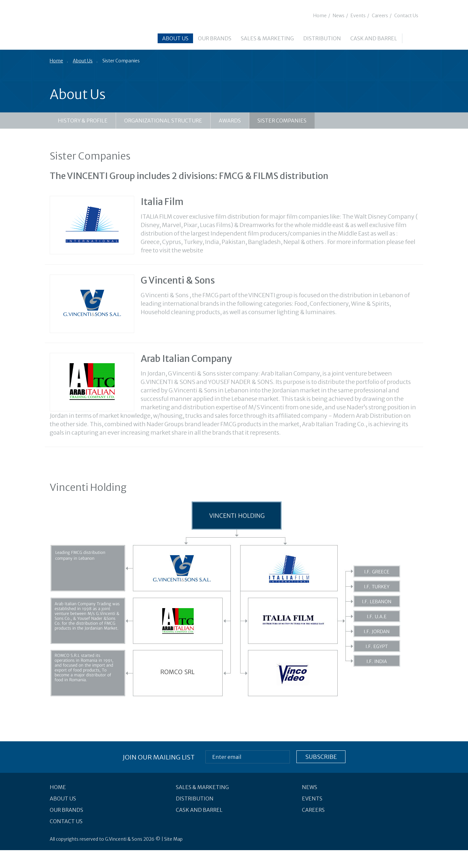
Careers (380, 16)
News (339, 16)
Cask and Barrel (374, 38)
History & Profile (83, 121)
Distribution (322, 38)
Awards (230, 121)
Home (320, 16)
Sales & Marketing (267, 38)
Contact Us (406, 16)
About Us (175, 38)
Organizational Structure (163, 121)
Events (358, 16)
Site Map (173, 839)
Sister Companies (282, 121)
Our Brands (215, 38)
